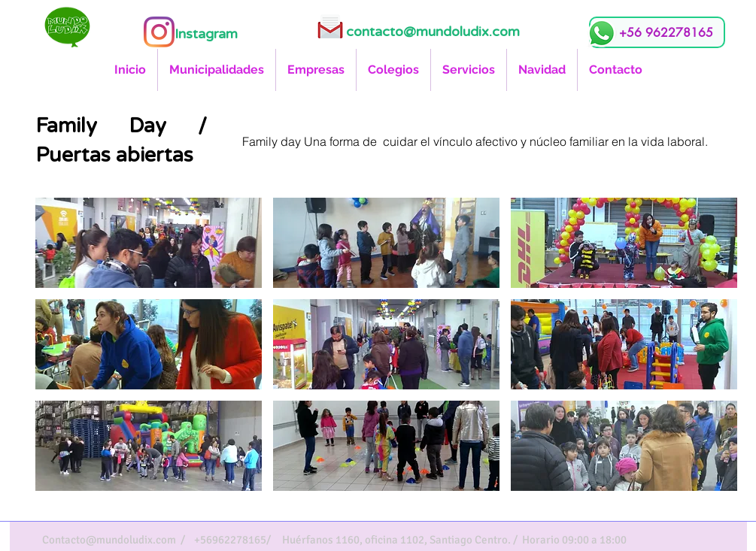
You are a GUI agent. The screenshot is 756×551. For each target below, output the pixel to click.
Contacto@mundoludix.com (109, 540)
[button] (149, 243)
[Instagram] (159, 32)
